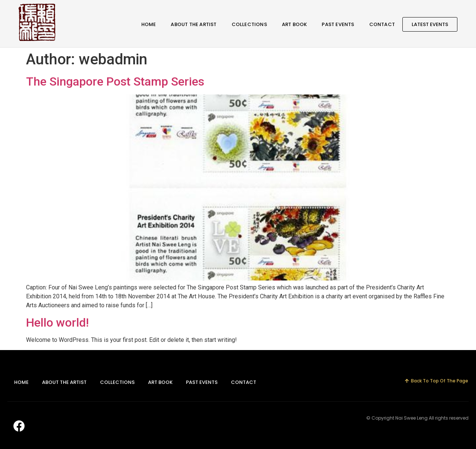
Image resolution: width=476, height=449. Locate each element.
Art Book (295, 24)
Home (149, 24)
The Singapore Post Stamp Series (115, 81)
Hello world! (57, 323)
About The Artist (194, 24)
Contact (382, 24)
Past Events (338, 24)
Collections (249, 24)
